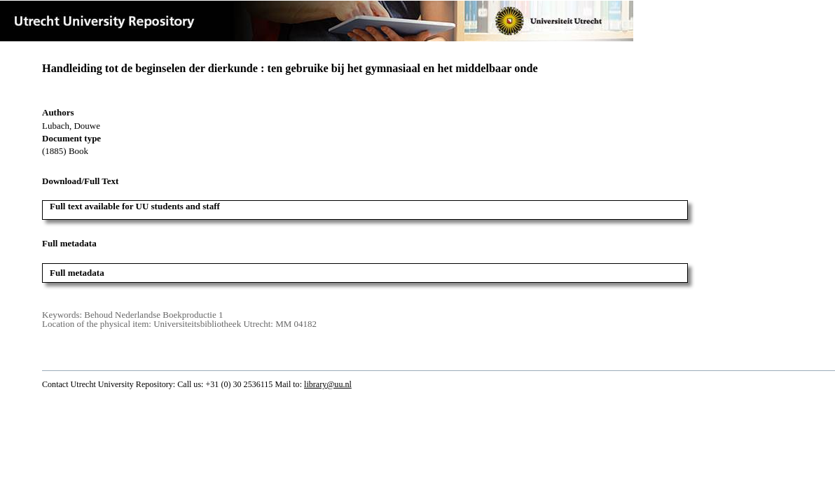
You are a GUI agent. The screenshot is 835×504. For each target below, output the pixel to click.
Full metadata (77, 273)
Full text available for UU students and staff (135, 206)
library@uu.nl (328, 384)
